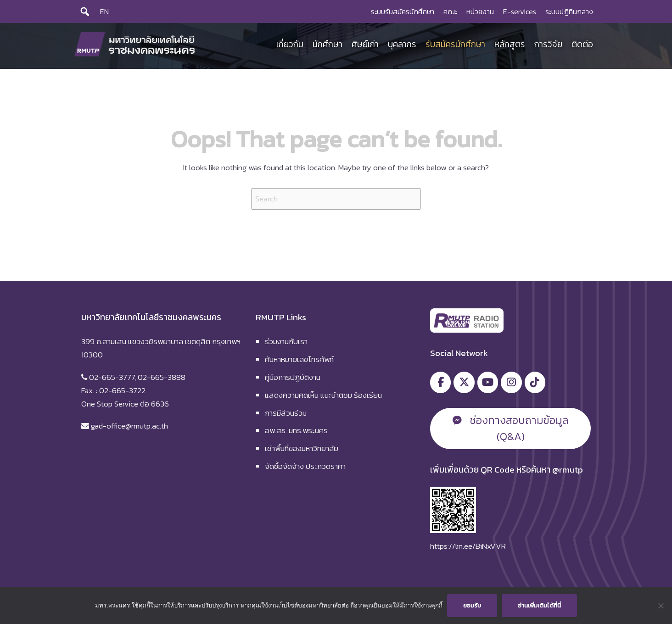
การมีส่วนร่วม (286, 413)
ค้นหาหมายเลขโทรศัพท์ (299, 359)
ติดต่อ (582, 44)
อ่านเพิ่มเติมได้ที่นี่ (539, 605)
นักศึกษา (328, 44)
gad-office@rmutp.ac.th (129, 426)
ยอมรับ (472, 605)
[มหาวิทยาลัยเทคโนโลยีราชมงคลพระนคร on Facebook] (440, 382)
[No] (661, 606)
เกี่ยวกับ (290, 44)
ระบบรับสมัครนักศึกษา (403, 11)
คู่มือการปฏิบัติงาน (293, 377)
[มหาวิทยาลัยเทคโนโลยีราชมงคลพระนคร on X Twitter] (464, 382)
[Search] (85, 11)
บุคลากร (402, 44)
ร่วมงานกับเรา (286, 341)
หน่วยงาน (480, 11)
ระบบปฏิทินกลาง (569, 11)
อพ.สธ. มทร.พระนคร (296, 430)
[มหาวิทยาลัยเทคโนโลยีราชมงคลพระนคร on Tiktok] (535, 382)
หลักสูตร (510, 44)
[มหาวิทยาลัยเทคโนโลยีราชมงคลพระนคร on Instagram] (511, 382)
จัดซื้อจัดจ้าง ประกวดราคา (305, 466)
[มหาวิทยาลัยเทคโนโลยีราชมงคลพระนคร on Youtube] (488, 382)
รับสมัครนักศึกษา (455, 44)
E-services (520, 11)
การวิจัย (548, 44)
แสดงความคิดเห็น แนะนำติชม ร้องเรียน (323, 395)
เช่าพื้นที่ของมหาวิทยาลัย (302, 448)
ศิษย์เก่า (365, 44)
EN (104, 11)
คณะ (450, 11)
